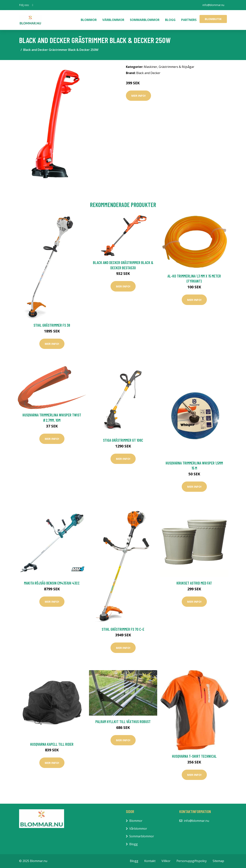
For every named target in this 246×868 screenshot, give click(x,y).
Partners (189, 20)
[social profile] (33, 5)
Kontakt (150, 861)
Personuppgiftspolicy (192, 861)
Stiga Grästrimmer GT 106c (123, 440)
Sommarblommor (145, 20)
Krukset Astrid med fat (194, 583)
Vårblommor (113, 20)
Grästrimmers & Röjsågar (176, 67)
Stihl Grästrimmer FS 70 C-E (123, 629)
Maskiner (151, 67)
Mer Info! (138, 96)
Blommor (89, 20)
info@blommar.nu (213, 5)
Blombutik (213, 19)
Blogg (170, 20)
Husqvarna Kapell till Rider (52, 744)
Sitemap (218, 861)
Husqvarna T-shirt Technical (194, 756)
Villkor (166, 861)
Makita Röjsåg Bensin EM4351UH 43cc (52, 583)
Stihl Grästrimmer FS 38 (52, 325)
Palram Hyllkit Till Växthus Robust (123, 721)
